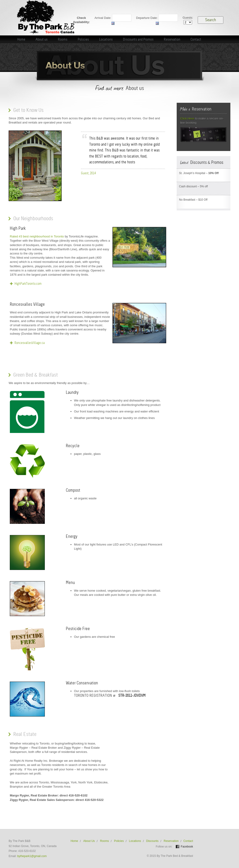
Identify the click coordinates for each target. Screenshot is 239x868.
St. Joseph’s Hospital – (199, 173)
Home (74, 841)
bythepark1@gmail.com (32, 856)
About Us (89, 841)
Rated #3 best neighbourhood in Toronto (37, 236)
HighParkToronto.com (28, 284)
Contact (188, 841)
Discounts (152, 841)
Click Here (187, 118)
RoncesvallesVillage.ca (30, 343)
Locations (135, 841)
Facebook (187, 847)
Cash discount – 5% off (193, 186)
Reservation (171, 841)
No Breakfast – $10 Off (193, 200)
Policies (119, 841)
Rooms (104, 841)
